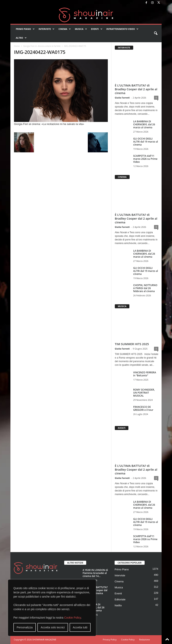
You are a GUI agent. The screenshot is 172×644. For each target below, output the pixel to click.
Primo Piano (25, 29)
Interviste (47, 29)
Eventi (97, 29)
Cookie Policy (73, 618)
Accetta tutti (80, 627)
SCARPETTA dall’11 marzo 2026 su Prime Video (145, 159)
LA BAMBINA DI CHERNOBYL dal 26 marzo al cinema (144, 124)
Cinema (65, 29)
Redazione (144, 639)
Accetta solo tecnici (53, 627)
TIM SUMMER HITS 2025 (132, 344)
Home (17, 46)
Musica (81, 29)
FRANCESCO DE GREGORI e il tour (143, 408)
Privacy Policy (110, 639)
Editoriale (120, 599)
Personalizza (25, 627)
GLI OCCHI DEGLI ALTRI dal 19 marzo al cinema (146, 142)
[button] (156, 33)
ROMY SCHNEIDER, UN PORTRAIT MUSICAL (144, 393)
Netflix (118, 605)
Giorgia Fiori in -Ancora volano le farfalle (42, 46)
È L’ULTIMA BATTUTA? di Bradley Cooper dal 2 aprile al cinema (136, 89)
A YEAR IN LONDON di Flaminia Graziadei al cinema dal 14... (95, 573)
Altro (21, 38)
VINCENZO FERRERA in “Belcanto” (145, 374)
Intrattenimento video (122, 29)
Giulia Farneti (122, 98)
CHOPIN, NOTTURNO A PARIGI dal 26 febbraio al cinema (145, 288)
